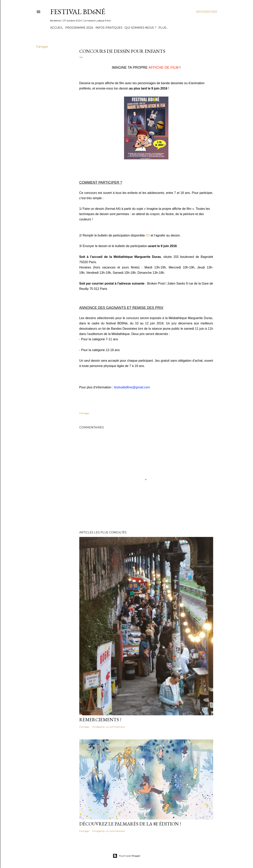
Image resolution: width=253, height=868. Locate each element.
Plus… (163, 28)
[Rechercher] (207, 12)
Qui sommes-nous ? (140, 28)
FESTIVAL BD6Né (78, 12)
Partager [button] (42, 47)
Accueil (57, 28)
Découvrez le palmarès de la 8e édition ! (130, 824)
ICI (148, 235)
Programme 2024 (79, 28)
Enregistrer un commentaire (109, 727)
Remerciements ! (100, 720)
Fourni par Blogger (127, 856)
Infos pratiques (109, 28)
